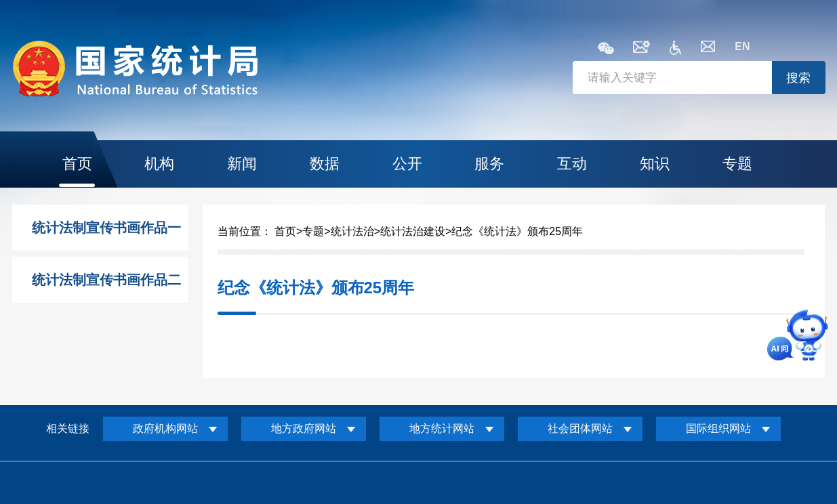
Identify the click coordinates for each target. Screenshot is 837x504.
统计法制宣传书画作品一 (106, 228)
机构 (159, 164)
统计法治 (352, 231)
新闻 (242, 164)
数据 (325, 164)
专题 (737, 164)
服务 (489, 164)
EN (742, 46)
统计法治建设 (413, 231)
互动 (572, 164)
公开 (407, 164)
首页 (77, 164)
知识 (655, 164)
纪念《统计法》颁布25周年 (517, 231)
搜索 (798, 78)
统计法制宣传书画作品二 (106, 280)
